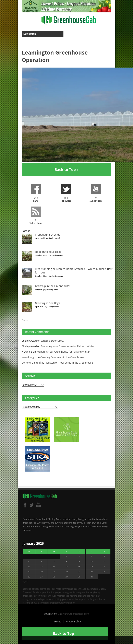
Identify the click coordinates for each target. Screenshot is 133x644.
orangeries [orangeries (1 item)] (28, 599)
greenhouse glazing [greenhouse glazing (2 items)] (90, 592)
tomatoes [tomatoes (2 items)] (45, 603)
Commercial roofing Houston (38, 363)
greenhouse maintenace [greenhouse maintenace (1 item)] (57, 596)
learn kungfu (29, 357)
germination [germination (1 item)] (48, 592)
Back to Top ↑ (66, 169)
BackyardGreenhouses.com (73, 614)
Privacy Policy (73, 622)
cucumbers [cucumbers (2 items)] (93, 589)
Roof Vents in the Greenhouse (76, 363)
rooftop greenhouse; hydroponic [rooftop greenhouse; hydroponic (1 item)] (70, 599)
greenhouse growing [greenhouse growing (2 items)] (33, 596)
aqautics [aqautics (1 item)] (27, 589)
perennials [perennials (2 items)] (48, 599)
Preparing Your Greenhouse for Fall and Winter (68, 346)
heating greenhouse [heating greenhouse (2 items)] (80, 596)
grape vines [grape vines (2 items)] (61, 592)
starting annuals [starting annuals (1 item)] (31, 603)
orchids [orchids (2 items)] (38, 599)
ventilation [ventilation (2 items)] (70, 603)
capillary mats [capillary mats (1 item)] (54, 589)
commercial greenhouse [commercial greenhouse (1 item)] (74, 589)
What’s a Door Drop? (53, 341)
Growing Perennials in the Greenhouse (62, 357)
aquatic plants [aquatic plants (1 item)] (39, 589)
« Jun (25, 581)
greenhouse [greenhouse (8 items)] (74, 592)
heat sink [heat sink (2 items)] (95, 596)
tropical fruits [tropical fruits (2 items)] (57, 603)
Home (58, 622)
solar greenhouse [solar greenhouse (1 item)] (97, 599)
